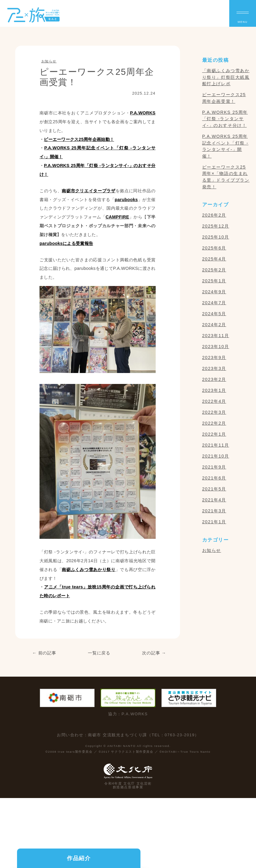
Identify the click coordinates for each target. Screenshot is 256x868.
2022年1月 (214, 434)
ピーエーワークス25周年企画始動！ (79, 139)
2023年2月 (214, 379)
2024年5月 (214, 314)
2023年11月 (216, 336)
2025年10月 (216, 237)
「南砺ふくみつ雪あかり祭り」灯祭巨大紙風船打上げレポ (226, 77)
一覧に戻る (99, 653)
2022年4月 (214, 401)
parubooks (126, 200)
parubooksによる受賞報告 (66, 243)
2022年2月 (214, 423)
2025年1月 (214, 281)
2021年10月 (216, 456)
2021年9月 (214, 467)
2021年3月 (214, 511)
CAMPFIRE (117, 217)
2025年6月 (214, 248)
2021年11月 (216, 445)
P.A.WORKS (143, 113)
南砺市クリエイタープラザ (88, 191)
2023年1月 (214, 390)
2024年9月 (214, 292)
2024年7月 (214, 303)
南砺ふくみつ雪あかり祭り (88, 570)
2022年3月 (214, 412)
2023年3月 (214, 368)
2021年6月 (214, 478)
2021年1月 (214, 522)
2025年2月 (214, 270)
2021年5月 (214, 489)
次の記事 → (154, 653)
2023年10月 (216, 347)
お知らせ (49, 61)
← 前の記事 (44, 653)
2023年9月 (214, 357)
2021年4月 (214, 500)
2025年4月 (214, 259)
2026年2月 (214, 215)
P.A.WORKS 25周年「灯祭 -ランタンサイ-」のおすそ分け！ (225, 119)
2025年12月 (216, 226)
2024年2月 (214, 325)
